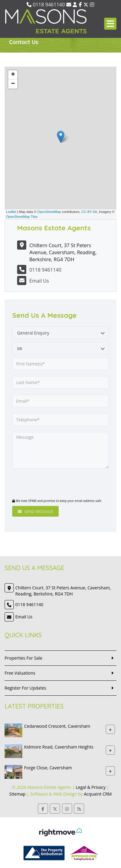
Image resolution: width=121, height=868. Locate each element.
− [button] (13, 84)
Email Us (39, 281)
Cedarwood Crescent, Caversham (57, 726)
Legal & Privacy (91, 787)
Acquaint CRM (98, 794)
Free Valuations (20, 673)
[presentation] (49, 484)
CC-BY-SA (89, 212)
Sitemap (17, 794)
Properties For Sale (23, 658)
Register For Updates (25, 688)
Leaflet (11, 212)
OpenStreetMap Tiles (22, 217)
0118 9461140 (46, 5)
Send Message (35, 511)
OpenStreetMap (49, 212)
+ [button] (13, 75)
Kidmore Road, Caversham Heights (59, 747)
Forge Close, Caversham (48, 768)
